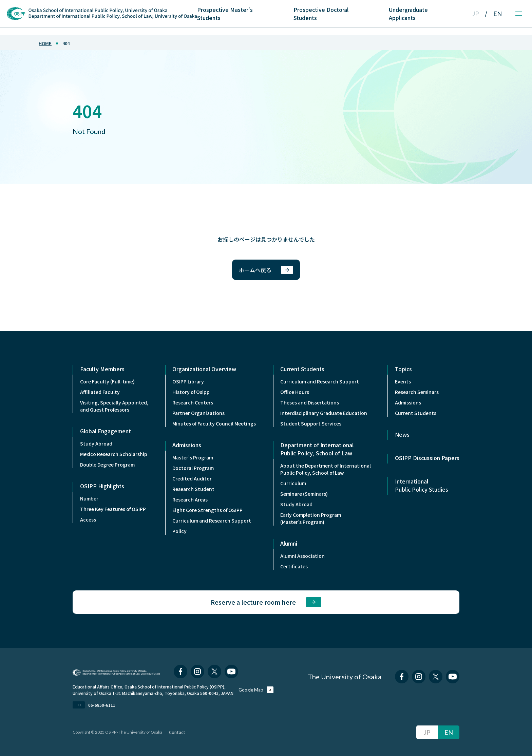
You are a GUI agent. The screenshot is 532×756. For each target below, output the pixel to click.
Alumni (289, 543)
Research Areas (190, 499)
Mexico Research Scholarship (114, 454)
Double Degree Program (107, 465)
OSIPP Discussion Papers (427, 458)
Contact (177, 732)
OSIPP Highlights (102, 486)
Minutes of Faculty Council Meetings (214, 423)
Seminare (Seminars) (304, 494)
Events (403, 381)
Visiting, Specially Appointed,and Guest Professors (114, 406)
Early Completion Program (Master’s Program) (311, 518)
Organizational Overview (204, 369)
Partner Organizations (198, 413)
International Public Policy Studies (422, 485)
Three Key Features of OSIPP (113, 509)
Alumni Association (302, 556)
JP (476, 14)
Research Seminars (417, 392)
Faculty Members (102, 369)
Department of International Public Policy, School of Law (317, 449)
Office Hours (295, 392)
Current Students (302, 369)
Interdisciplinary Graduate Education (324, 413)
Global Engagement (106, 431)
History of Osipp (191, 392)
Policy (179, 531)
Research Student (193, 489)
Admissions (187, 445)
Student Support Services (311, 423)
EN (498, 14)
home (45, 43)
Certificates (294, 566)
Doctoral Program (193, 468)
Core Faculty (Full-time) (107, 381)
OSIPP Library (188, 381)
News (402, 434)
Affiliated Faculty (100, 392)
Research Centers (193, 402)
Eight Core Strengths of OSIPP (207, 510)
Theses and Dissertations (310, 402)
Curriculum (293, 483)
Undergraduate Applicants (408, 14)
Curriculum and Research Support (212, 521)
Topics (403, 369)
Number (89, 498)
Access (88, 519)
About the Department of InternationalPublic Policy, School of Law (326, 469)
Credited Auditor (192, 478)
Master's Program (193, 457)
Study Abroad (96, 443)
